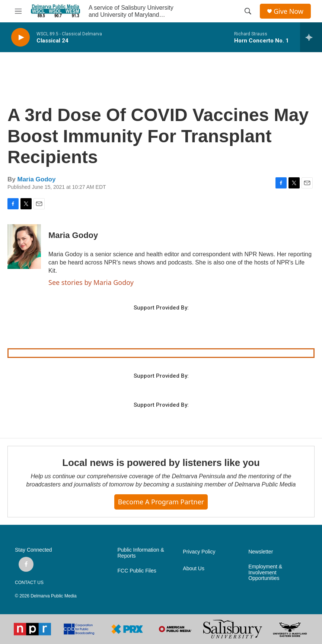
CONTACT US (29, 583)
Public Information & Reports (141, 553)
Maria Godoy (36, 179)
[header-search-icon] (248, 11)
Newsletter (261, 552)
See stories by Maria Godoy (91, 282)
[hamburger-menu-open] (18, 11)
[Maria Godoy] (24, 247)
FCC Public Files (137, 571)
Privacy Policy (199, 552)
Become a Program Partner (161, 502)
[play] (20, 37)
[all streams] (311, 37)
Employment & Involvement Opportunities (265, 573)
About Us (194, 569)
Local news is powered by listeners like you (161, 463)
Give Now (288, 11)
